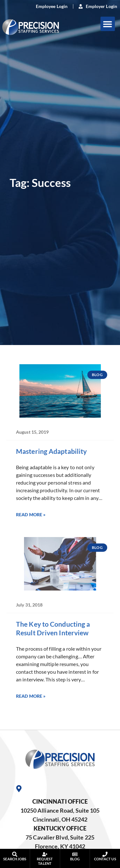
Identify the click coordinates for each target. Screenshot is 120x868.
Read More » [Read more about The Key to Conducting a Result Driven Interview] (31, 696)
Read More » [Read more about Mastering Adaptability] (31, 514)
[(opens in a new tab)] (48, 6)
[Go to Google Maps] (19, 789)
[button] (108, 24)
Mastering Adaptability (51, 451)
